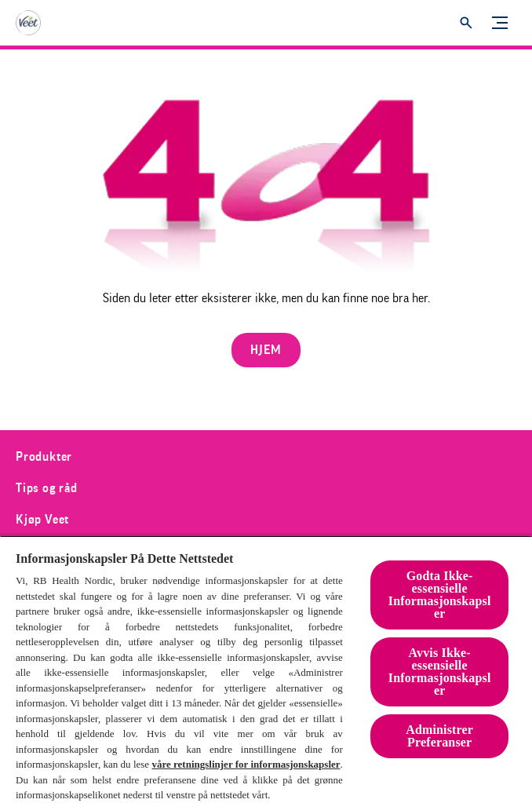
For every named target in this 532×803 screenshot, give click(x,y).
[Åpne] (466, 23)
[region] (266, 669)
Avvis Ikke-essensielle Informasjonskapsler (440, 672)
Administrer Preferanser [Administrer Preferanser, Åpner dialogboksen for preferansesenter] (439, 736)
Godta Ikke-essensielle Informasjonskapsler (440, 595)
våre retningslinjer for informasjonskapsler (246, 764)
